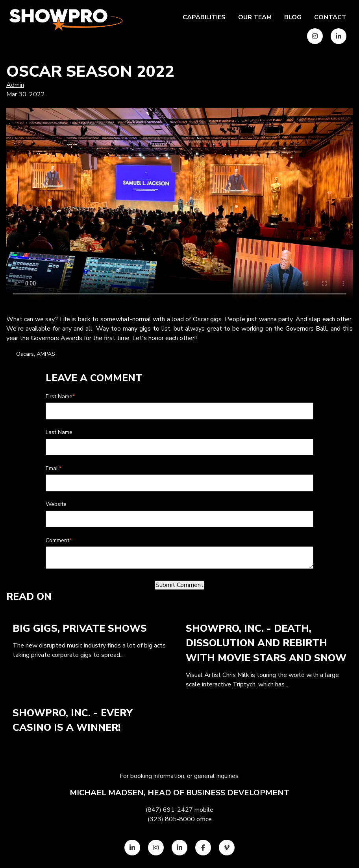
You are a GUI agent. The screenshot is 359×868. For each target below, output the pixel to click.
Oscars (25, 354)
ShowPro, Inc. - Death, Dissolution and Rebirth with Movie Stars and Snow (266, 643)
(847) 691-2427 (169, 810)
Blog (293, 17)
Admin (15, 85)
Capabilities (204, 17)
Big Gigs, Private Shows (80, 629)
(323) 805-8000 (171, 819)
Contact (330, 17)
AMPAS (46, 354)
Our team (255, 17)
